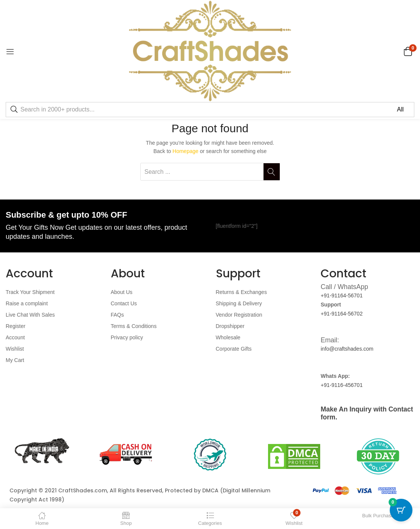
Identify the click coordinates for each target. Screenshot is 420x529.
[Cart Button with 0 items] (401, 510)
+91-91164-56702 (342, 314)
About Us (122, 292)
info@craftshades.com (347, 349)
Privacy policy (127, 337)
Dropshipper (230, 326)
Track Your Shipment (30, 292)
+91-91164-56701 (342, 295)
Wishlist (15, 349)
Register (15, 326)
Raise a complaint (27, 303)
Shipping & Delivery (239, 303)
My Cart (15, 360)
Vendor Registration (239, 315)
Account (15, 337)
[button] (408, 51)
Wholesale (228, 337)
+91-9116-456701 (342, 385)
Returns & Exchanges (241, 292)
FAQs (117, 315)
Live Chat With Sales (30, 315)
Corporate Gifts (234, 349)
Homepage (185, 151)
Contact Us (124, 303)
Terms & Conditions (134, 326)
